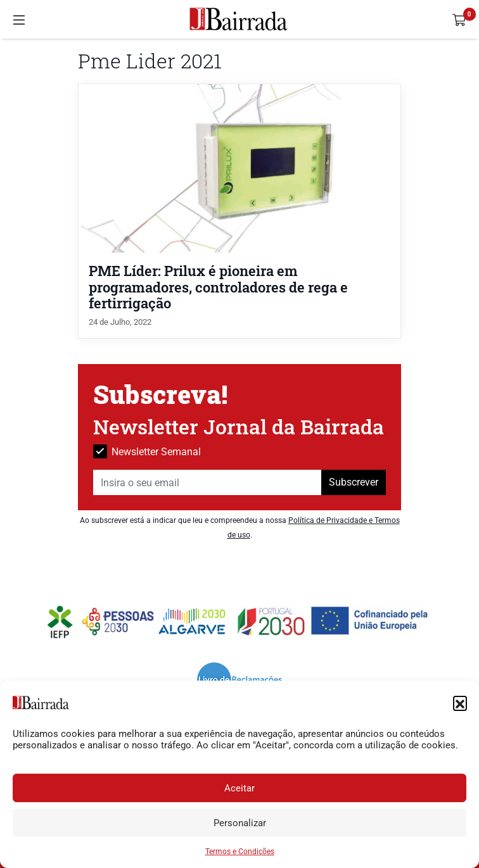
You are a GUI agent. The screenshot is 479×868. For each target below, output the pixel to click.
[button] (460, 703)
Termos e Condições (240, 852)
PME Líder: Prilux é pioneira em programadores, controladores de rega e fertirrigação (218, 286)
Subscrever (354, 482)
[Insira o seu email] (208, 482)
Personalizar (240, 823)
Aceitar (239, 788)
